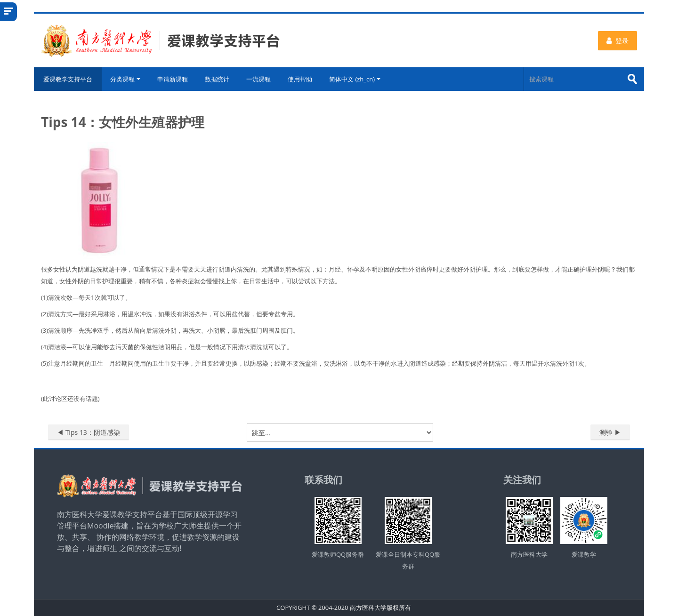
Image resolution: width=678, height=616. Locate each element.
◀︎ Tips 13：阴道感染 (89, 432)
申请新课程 (173, 79)
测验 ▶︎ (610, 432)
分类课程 (125, 79)
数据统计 (217, 79)
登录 (617, 41)
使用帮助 (300, 79)
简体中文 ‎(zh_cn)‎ (355, 79)
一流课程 (258, 79)
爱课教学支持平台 (68, 79)
